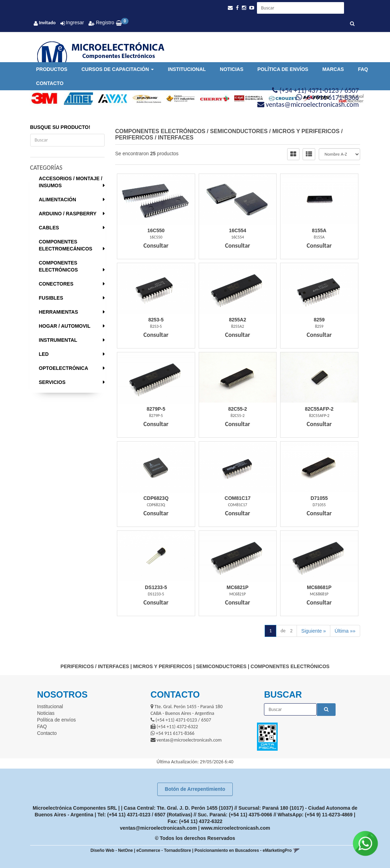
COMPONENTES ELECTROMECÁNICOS (66, 245)
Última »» (345, 631)
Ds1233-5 (156, 587)
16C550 (156, 230)
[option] (42, 99)
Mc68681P (319, 587)
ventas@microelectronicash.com (158, 828)
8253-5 (156, 320)
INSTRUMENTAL (58, 340)
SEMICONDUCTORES (239, 131)
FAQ (363, 69)
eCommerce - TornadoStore (164, 850)
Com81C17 (238, 498)
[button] (230, 8)
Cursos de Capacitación (118, 69)
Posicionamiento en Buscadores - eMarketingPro (243, 850)
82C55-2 (238, 409)
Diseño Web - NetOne (112, 850)
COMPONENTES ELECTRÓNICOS (58, 266)
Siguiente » (313, 631)
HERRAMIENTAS (59, 312)
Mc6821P (238, 587)
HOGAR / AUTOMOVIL (65, 326)
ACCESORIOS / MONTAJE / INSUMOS (71, 182)
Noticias (232, 69)
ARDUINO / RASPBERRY (68, 214)
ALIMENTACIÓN (58, 200)
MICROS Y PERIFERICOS (306, 131)
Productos (52, 69)
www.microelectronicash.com (235, 828)
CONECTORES (56, 284)
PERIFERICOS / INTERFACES (154, 138)
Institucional (187, 69)
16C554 (237, 230)
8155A (319, 230)
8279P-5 (156, 409)
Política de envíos (283, 69)
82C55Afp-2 (319, 409)
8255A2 (237, 320)
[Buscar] (352, 24)
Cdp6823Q (156, 498)
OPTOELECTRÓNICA (64, 368)
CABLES (49, 228)
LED (44, 354)
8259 (319, 320)
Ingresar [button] (75, 22)
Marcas (333, 69)
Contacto (50, 83)
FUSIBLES (51, 298)
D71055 (319, 498)
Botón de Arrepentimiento (195, 789)
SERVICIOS (52, 382)
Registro (104, 22)
